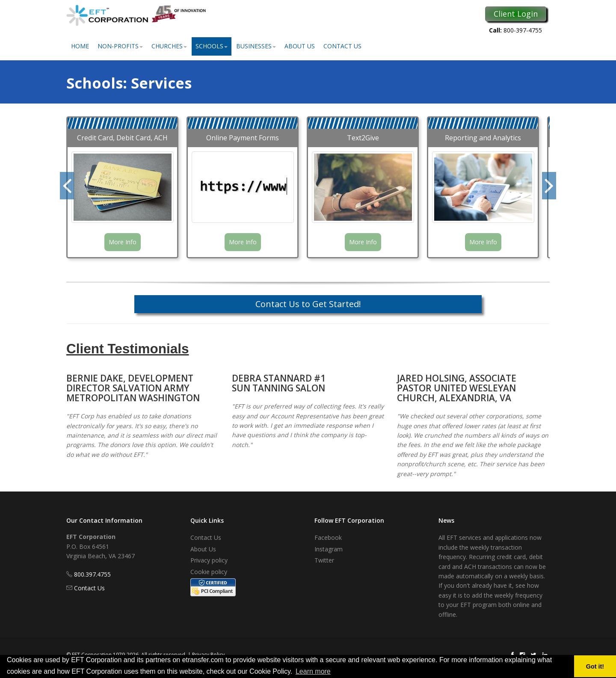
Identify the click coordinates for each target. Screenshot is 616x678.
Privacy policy (209, 560)
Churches (169, 46)
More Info (123, 242)
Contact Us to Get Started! (308, 304)
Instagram (329, 549)
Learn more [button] (313, 671)
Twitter (324, 560)
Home (80, 46)
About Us (300, 46)
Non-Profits (120, 46)
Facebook (328, 537)
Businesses (256, 46)
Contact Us (342, 46)
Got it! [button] (595, 666)
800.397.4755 (92, 574)
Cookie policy (209, 572)
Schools (212, 46)
